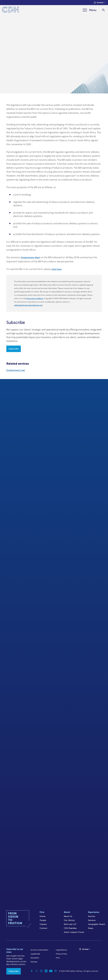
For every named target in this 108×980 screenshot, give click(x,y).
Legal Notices (61, 950)
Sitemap (34, 962)
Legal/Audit (35, 954)
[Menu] (90, 10)
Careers (43, 924)
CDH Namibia (70, 928)
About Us (68, 916)
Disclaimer (35, 958)
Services (92, 920)
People (43, 920)
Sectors (92, 916)
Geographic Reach (97, 924)
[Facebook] (32, 971)
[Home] (10, 10)
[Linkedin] (46, 971)
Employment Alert (30, 257)
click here (56, 269)
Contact (44, 928)
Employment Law (16, 370)
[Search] (103, 10)
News (91, 928)
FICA (58, 958)
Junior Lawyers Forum (74, 932)
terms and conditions (35, 298)
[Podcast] (56, 971)
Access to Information (39, 950)
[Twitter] (36, 971)
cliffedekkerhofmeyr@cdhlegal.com (28, 305)
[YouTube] (51, 971)
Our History (69, 920)
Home (43, 916)
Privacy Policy (62, 954)
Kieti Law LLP (70, 924)
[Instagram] (41, 971)
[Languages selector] (99, 3)
